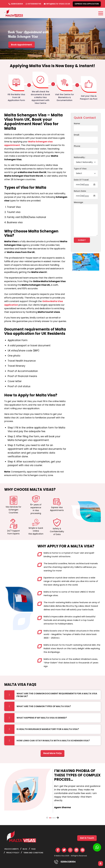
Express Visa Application (87, 4)
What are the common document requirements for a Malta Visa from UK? (57, 695)
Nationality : (80, 157)
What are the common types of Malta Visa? (44, 706)
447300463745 (34, 4)
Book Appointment (22, 45)
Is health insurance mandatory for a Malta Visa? (48, 729)
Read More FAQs (52, 753)
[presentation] (47, 818)
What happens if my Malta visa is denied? (42, 718)
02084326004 (17, 4)
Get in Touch (87, 838)
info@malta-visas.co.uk (58, 4)
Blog (25, 849)
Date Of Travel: (81, 180)
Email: (77, 135)
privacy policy (13, 853)
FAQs (33, 849)
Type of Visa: (80, 169)
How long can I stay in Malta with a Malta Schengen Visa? (53, 741)
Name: (77, 124)
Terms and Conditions (33, 853)
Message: (79, 202)
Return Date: (80, 191)
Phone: (77, 146)
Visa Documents (11, 849)
